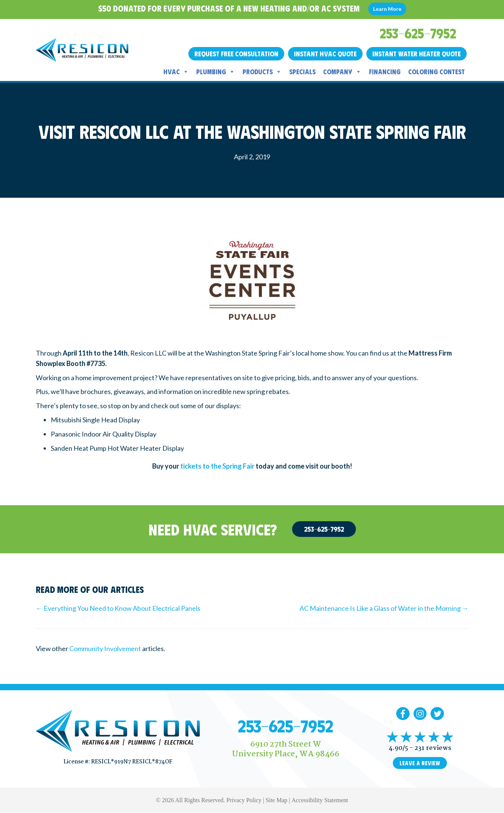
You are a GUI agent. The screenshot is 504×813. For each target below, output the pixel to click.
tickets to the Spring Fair (217, 466)
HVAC (176, 72)
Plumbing (216, 72)
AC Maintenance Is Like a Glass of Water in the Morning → (384, 608)
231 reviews (433, 748)
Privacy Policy (244, 800)
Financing (385, 72)
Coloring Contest (436, 72)
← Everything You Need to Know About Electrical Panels (118, 608)
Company (342, 72)
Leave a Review (420, 763)
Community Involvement (105, 648)
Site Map (276, 800)
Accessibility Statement (320, 800)
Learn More (387, 9)
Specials (302, 72)
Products (262, 72)
